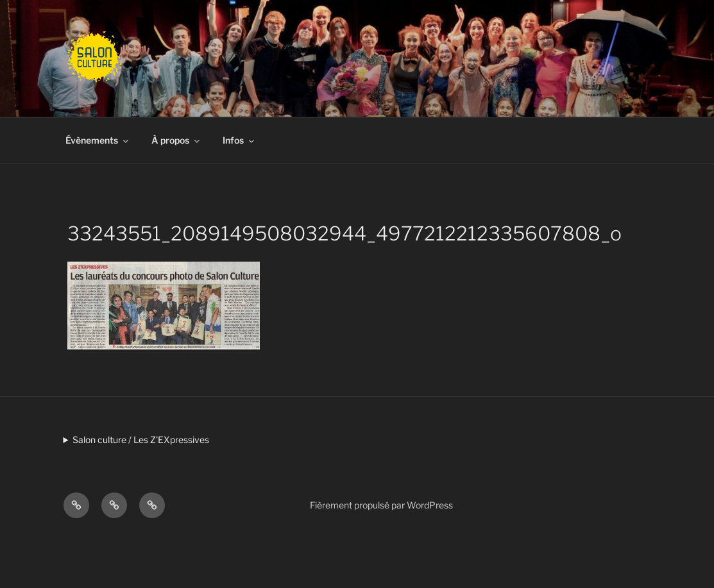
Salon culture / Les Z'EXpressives (141, 440)
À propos (176, 140)
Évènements (98, 140)
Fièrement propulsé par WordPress (381, 505)
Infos (239, 140)
